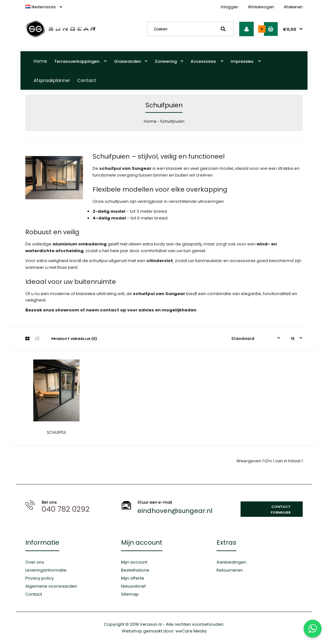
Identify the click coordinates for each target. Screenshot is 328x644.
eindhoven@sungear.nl (175, 511)
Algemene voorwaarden (51, 586)
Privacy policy (40, 578)
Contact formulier (281, 509)
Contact (87, 80)
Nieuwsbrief (133, 586)
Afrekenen (293, 7)
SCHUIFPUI (56, 432)
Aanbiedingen (231, 562)
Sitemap (130, 594)
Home (40, 61)
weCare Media (191, 631)
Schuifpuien (172, 121)
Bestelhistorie (135, 570)
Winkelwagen (261, 7)
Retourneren (230, 570)
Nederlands (41, 7)
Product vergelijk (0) (74, 339)
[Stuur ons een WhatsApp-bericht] (313, 629)
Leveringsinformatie (46, 570)
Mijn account (134, 562)
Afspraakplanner (52, 80)
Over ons (35, 562)
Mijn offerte (133, 578)
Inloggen (230, 7)
